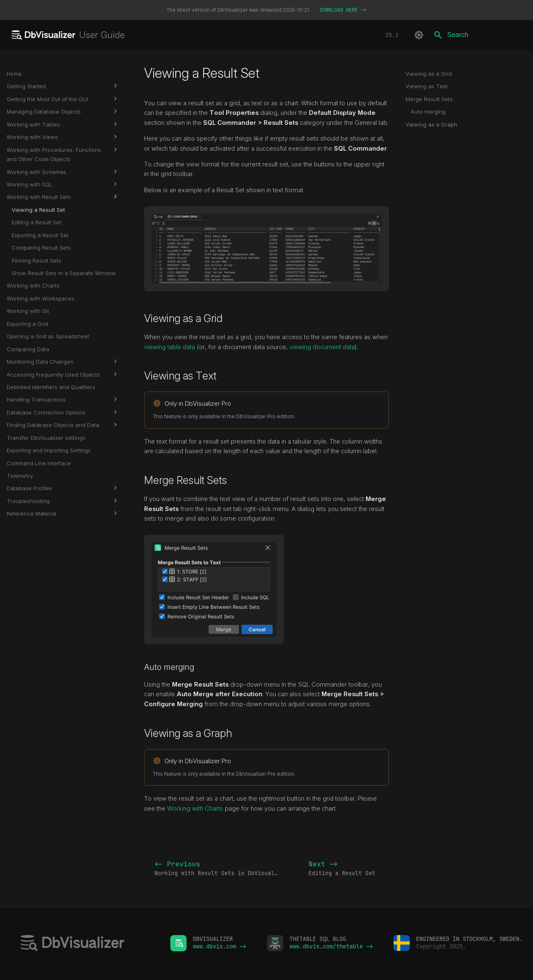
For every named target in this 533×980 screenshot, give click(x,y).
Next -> (344, 869)
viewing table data (169, 347)
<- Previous (221, 869)
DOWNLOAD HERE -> (343, 10)
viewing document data (322, 347)
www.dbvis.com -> (219, 946)
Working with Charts (195, 809)
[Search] (478, 35)
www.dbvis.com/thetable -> (331, 946)
